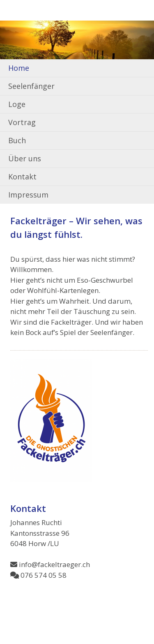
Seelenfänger (31, 86)
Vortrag (22, 122)
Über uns (25, 158)
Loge (17, 104)
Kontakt (22, 177)
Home (19, 68)
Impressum (28, 195)
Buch (17, 140)
